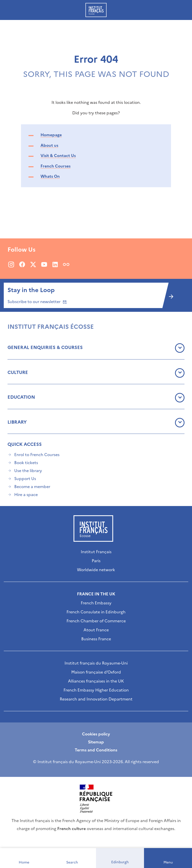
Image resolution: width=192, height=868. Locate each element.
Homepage (51, 135)
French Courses (55, 166)
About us (49, 145)
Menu (168, 862)
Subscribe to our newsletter (37, 302)
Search (72, 862)
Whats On (50, 176)
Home (24, 862)
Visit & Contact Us (58, 156)
